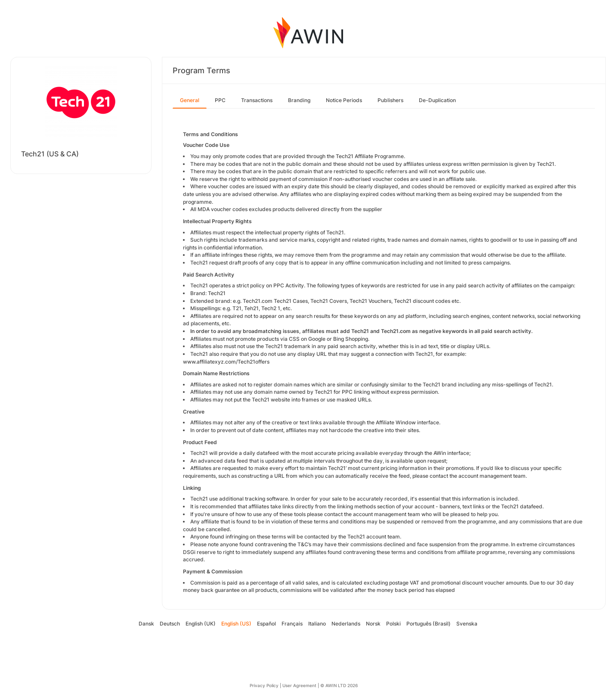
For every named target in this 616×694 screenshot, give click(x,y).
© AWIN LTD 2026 (339, 685)
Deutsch (170, 624)
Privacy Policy (264, 685)
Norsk (373, 624)
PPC (220, 100)
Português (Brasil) (429, 624)
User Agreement (299, 685)
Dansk (146, 624)
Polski (393, 624)
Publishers (390, 100)
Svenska (467, 624)
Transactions (257, 100)
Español (266, 624)
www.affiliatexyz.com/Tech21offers (226, 362)
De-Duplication (437, 100)
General (190, 100)
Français (292, 624)
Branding (299, 100)
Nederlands (346, 624)
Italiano (317, 624)
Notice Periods (344, 100)
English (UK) (201, 624)
